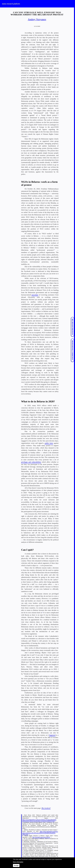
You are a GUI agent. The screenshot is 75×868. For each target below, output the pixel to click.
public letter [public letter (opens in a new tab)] (49, 443)
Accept (16, 865)
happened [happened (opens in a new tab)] (52, 735)
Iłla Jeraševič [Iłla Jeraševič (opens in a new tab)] (46, 808)
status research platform (11, 4)
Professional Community (72, 350)
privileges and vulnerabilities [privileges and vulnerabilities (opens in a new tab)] (31, 462)
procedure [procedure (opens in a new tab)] (35, 295)
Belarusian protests (72, 327)
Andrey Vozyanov (37, 19)
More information (18, 862)
